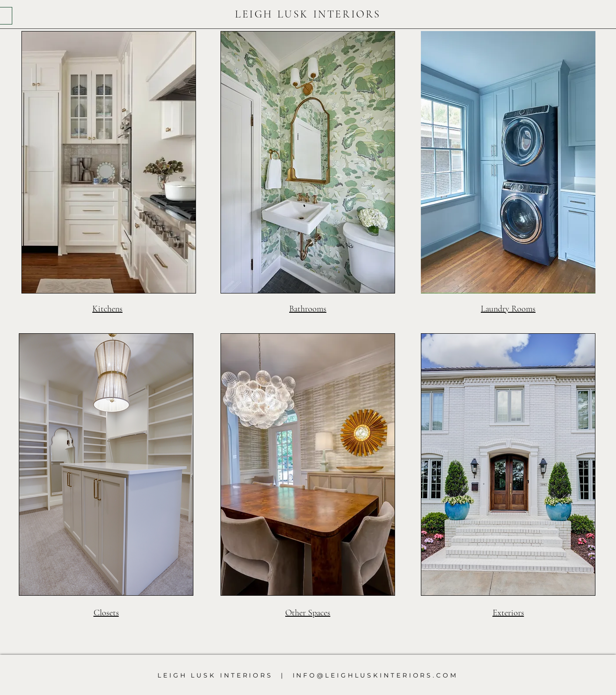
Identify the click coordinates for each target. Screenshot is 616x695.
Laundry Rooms (508, 309)
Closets (106, 613)
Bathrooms (308, 309)
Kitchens (107, 309)
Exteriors (508, 613)
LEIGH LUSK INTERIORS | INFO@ (241, 675)
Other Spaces (308, 613)
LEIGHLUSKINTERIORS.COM (392, 675)
